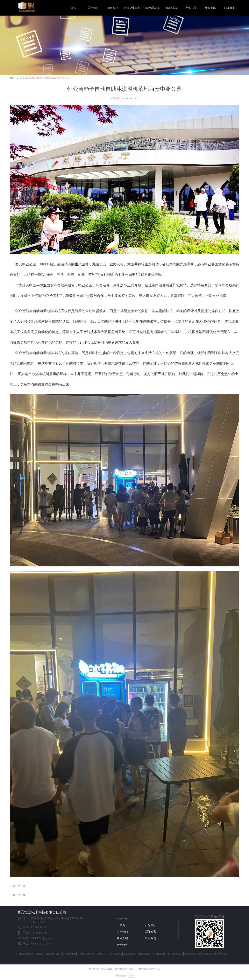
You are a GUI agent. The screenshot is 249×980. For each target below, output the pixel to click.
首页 (12, 78)
